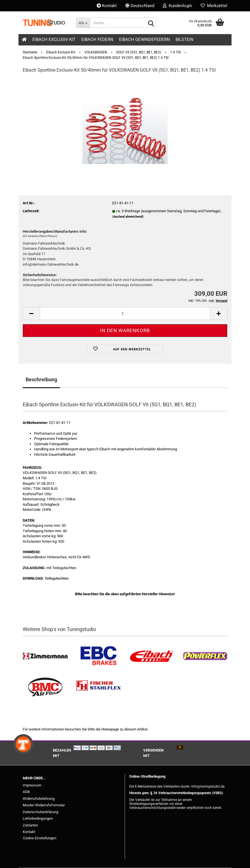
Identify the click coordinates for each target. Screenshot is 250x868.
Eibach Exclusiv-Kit (54, 39)
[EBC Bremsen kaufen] (99, 656)
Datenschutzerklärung (40, 812)
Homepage (110, 729)
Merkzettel (214, 6)
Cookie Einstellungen (39, 838)
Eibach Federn (97, 39)
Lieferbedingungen (38, 818)
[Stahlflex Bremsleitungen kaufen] (99, 687)
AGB (26, 792)
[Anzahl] (125, 314)
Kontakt (107, 6)
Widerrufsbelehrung (39, 799)
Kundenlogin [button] (177, 6)
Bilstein (185, 39)
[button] (140, 6)
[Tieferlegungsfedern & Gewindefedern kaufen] (152, 656)
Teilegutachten (57, 578)
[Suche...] (83, 23)
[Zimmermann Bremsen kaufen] (45, 656)
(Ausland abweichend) (128, 217)
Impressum (32, 785)
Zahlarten (30, 825)
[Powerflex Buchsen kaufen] (205, 656)
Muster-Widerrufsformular (44, 805)
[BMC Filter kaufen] (45, 687)
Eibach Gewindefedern (144, 39)
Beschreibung (41, 379)
